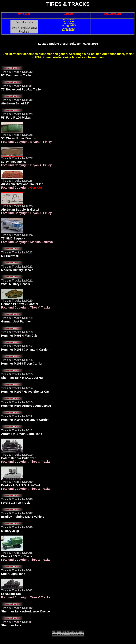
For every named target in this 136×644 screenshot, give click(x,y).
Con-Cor (36, 188)
